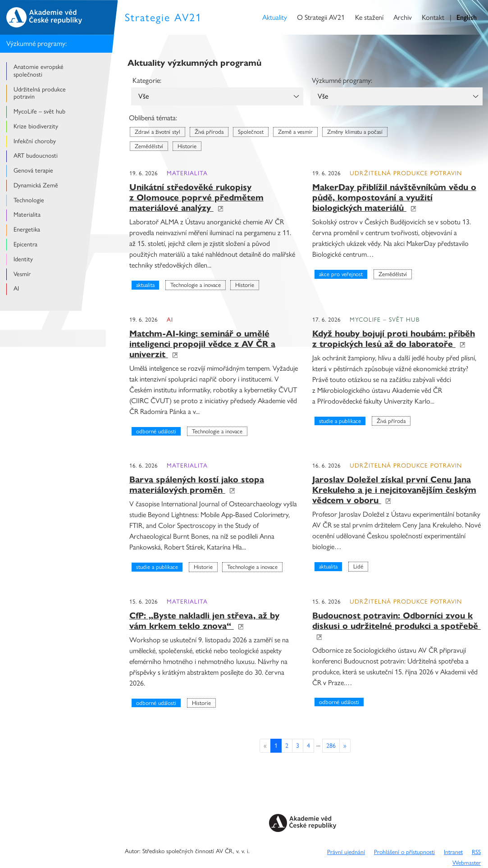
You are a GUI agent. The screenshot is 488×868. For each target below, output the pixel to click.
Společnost (251, 132)
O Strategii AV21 (321, 17)
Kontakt (433, 17)
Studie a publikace (340, 421)
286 (331, 746)
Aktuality (275, 17)
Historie (187, 146)
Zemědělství (149, 146)
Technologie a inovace (196, 285)
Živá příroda (209, 132)
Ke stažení (369, 17)
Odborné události (156, 431)
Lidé (358, 566)
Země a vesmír (295, 132)
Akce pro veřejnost (341, 274)
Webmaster (467, 863)
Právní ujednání (346, 852)
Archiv (403, 17)
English (467, 17)
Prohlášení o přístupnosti (404, 852)
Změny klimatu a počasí (355, 132)
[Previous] (345, 746)
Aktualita (145, 285)
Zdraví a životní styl (157, 132)
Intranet (453, 852)
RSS (476, 852)
